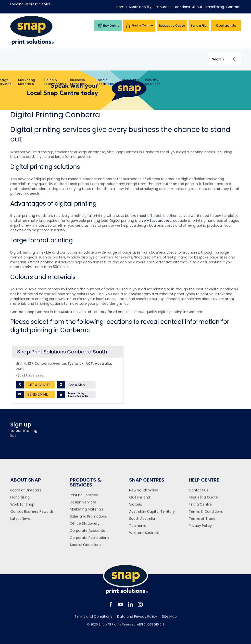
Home (122, 7)
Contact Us (226, 25)
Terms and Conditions (93, 620)
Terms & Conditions (206, 515)
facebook (111, 608)
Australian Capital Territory (152, 515)
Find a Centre (200, 508)
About (197, 7)
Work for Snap (22, 508)
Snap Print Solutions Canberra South (62, 352)
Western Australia (144, 536)
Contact (233, 7)
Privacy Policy (200, 529)
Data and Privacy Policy (137, 620)
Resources (163, 7)
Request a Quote (203, 501)
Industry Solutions (188, 60)
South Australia (142, 522)
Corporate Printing (164, 60)
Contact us (198, 493)
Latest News (20, 522)
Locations (182, 7)
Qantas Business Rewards (32, 515)
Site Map (169, 620)
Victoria (136, 508)
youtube (121, 608)
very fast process (157, 221)
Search (235, 59)
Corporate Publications (89, 541)
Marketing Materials (63, 60)
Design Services (41, 60)
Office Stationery (85, 527)
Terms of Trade (202, 522)
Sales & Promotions (90, 60)
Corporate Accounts (87, 534)
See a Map (76, 385)
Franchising (214, 7)
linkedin (130, 608)
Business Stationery (114, 60)
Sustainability (140, 7)
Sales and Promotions (88, 520)
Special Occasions (140, 60)
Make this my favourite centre (76, 394)
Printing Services (19, 60)
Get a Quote (35, 385)
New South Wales (144, 493)
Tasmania (138, 529)
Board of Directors (26, 493)
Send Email (35, 394)
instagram (140, 608)
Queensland (140, 501)
